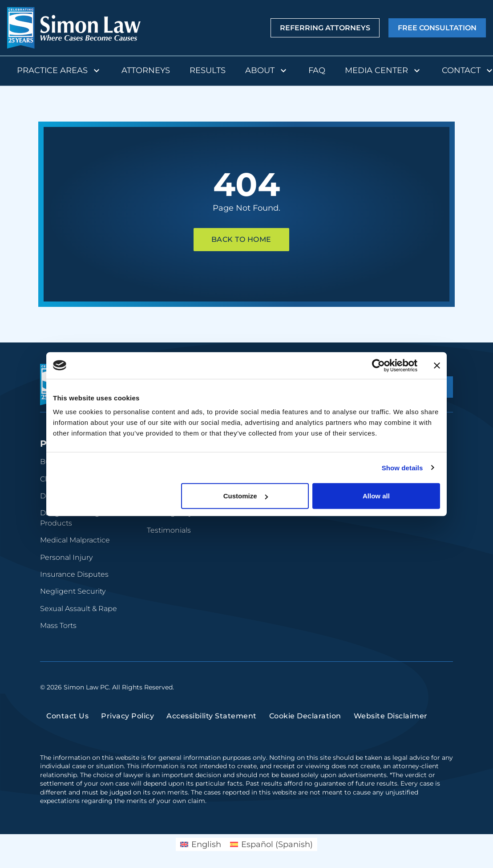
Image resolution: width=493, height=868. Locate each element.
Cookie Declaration (305, 716)
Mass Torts (58, 626)
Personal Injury (66, 557)
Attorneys (146, 70)
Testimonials (169, 530)
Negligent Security (73, 591)
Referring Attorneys (325, 28)
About (267, 71)
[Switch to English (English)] (201, 844)
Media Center (384, 71)
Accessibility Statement (212, 716)
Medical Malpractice (75, 540)
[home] (74, 28)
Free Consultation (437, 28)
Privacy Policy (127, 716)
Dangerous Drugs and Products (79, 518)
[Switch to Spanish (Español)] (271, 844)
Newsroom (273, 530)
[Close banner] (437, 365)
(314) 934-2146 (388, 537)
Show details (402, 467)
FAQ (317, 70)
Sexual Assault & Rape (79, 609)
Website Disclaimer (391, 716)
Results (208, 70)
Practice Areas (59, 71)
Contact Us (67, 716)
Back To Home (241, 239)
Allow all (376, 496)
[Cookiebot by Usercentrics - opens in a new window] (378, 365)
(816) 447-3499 (389, 612)
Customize (246, 496)
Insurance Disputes (74, 574)
